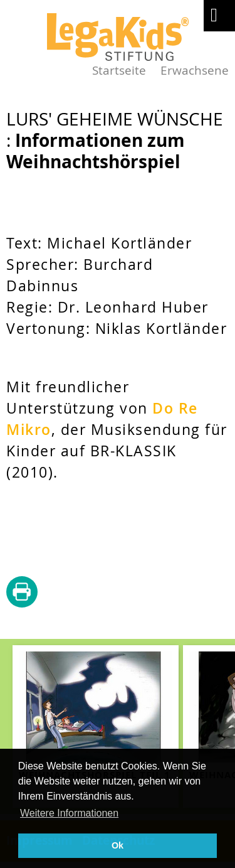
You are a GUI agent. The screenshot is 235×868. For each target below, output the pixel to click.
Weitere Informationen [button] (69, 813)
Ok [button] (118, 845)
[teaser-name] (96, 726)
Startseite (119, 70)
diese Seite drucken (22, 592)
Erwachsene (195, 70)
